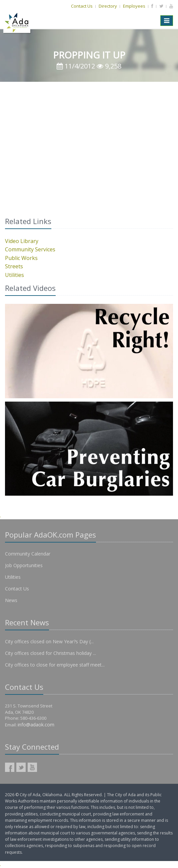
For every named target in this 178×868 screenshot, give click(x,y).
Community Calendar (28, 554)
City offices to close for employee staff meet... (55, 665)
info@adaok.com (36, 725)
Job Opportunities (24, 565)
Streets (14, 266)
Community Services (30, 249)
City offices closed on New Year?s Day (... (49, 641)
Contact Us (82, 6)
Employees (134, 6)
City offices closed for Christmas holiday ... (50, 653)
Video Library (22, 241)
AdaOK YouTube (32, 767)
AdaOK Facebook (10, 767)
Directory (108, 6)
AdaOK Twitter (21, 767)
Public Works (21, 258)
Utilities (14, 275)
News (11, 600)
